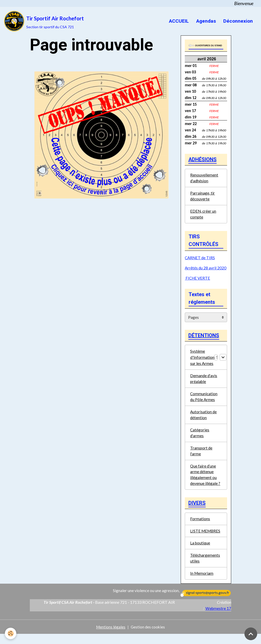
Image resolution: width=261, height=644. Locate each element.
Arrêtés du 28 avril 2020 (206, 270)
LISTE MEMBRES (206, 539)
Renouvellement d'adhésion (204, 179)
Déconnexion (237, 21)
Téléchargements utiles (205, 567)
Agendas (205, 21)
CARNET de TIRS (200, 260)
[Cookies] (11, 633)
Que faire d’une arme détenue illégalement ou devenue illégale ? (205, 481)
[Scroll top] (251, 634)
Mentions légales (110, 637)
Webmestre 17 (218, 618)
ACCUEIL (178, 21)
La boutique (200, 552)
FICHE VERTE (198, 280)
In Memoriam (202, 583)
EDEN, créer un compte (203, 216)
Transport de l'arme (201, 457)
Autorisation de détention (204, 420)
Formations (200, 527)
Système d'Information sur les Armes (202, 361)
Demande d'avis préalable (204, 382)
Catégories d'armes (200, 438)
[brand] (44, 21)
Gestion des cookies (148, 637)
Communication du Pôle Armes (204, 401)
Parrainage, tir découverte (203, 198)
